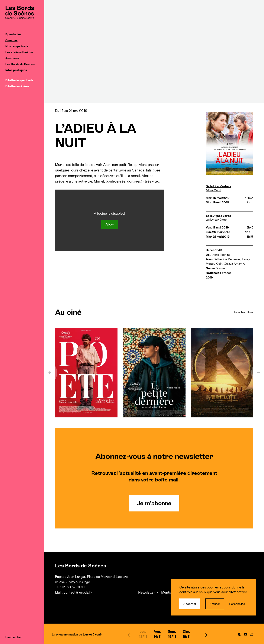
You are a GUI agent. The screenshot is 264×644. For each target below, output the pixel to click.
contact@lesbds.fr (78, 592)
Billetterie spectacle (19, 80)
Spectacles (13, 34)
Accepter (190, 604)
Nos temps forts (17, 46)
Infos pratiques (16, 70)
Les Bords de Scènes (20, 64)
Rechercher (14, 637)
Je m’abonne (154, 503)
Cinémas (11, 40)
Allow (110, 224)
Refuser (215, 604)
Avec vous (12, 58)
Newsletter (147, 592)
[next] (206, 635)
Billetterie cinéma (17, 86)
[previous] (129, 635)
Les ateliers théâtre (19, 52)
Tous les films (243, 312)
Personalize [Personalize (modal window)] (237, 604)
